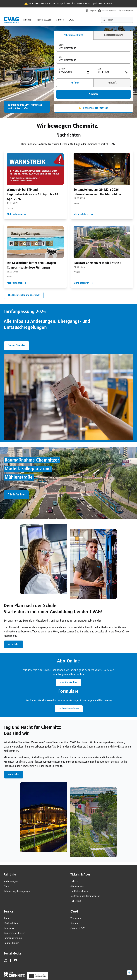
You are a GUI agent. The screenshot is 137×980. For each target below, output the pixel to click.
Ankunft (112, 83)
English (93, 11)
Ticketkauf (76, 901)
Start (61, 45)
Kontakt (8, 918)
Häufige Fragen (11, 943)
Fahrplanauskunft (73, 35)
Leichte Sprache (109, 11)
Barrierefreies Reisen (14, 933)
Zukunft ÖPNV (78, 928)
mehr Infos (14, 644)
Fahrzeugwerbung (13, 938)
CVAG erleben (11, 923)
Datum (62, 69)
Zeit (99, 69)
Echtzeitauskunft (113, 35)
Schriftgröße (128, 11)
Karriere (75, 923)
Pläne (7, 886)
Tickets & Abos (44, 20)
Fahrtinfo (27, 20)
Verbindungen (11, 881)
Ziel (61, 57)
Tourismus (9, 928)
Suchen (94, 94)
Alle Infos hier (16, 495)
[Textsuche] (117, 20)
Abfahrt (75, 83)
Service (60, 20)
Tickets (74, 881)
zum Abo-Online (68, 683)
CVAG (72, 20)
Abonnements (77, 886)
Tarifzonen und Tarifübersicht (85, 896)
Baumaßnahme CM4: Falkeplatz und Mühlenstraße (25, 107)
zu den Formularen (69, 709)
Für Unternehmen (79, 891)
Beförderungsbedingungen (17, 891)
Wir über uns (77, 918)
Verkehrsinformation (94, 108)
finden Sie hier (17, 346)
